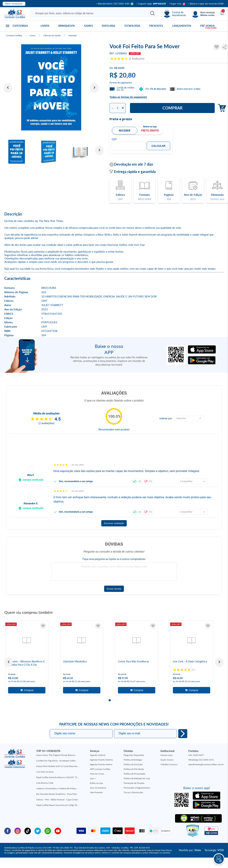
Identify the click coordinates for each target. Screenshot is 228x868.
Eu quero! (183, 734)
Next (94, 88)
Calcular (159, 146)
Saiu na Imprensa (98, 788)
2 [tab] (113, 700)
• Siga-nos (177, 4)
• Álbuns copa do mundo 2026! (206, 4)
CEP (114, 139)
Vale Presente (96, 792)
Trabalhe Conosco (169, 764)
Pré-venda (207, 26)
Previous (8, 88)
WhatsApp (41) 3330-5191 (201, 760)
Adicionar (27, 690)
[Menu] (203, 14)
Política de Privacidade (134, 774)
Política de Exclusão (133, 764)
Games (88, 26)
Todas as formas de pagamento (128, 97)
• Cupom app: (151, 4)
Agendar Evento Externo (101, 760)
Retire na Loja (96, 783)
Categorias (20, 26)
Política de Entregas (133, 760)
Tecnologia (132, 26)
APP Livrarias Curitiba (100, 769)
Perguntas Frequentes (134, 755)
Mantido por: (190, 850)
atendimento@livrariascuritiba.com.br (206, 764)
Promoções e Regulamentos (137, 788)
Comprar (172, 108)
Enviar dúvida (114, 589)
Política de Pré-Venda (134, 769)
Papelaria (109, 26)
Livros (45, 26)
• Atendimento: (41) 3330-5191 (115, 4)
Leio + (93, 778)
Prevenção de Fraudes (134, 783)
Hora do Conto (97, 774)
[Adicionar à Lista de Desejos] (217, 47)
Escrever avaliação (114, 523)
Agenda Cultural (98, 755)
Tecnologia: (214, 850)
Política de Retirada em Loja (137, 778)
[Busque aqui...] (89, 13)
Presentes (156, 26)
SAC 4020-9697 (196, 755)
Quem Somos (167, 760)
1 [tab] (110, 700)
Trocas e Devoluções (133, 792)
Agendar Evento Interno (101, 764)
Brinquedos (67, 26)
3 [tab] (117, 700)
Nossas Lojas (167, 755)
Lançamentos (182, 26)
